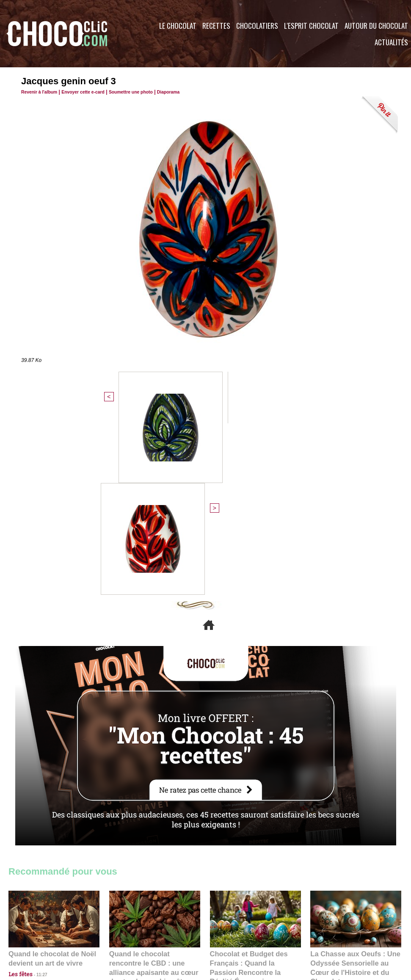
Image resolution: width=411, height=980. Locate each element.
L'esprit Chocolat (311, 26)
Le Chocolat (178, 26)
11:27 (37, 801)
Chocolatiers (257, 26)
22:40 (335, 809)
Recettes (216, 26)
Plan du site (229, 929)
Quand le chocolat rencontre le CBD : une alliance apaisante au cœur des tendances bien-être (154, 791)
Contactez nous (34, 929)
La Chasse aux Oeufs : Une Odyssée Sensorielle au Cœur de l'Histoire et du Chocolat (352, 791)
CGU (121, 929)
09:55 (168, 809)
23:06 (234, 818)
